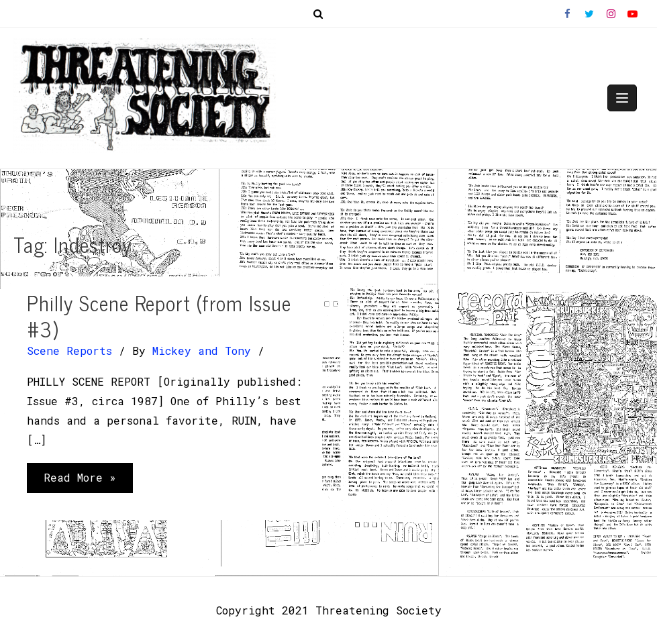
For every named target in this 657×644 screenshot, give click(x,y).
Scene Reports (69, 351)
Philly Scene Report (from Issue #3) (159, 316)
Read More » (80, 480)
